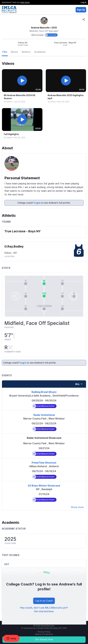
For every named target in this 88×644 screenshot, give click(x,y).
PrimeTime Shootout (44, 463)
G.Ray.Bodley (14, 246)
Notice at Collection (44, 634)
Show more (77, 507)
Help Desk (25, 2)
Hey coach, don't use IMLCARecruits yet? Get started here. (44, 609)
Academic (40, 52)
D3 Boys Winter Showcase (44, 486)
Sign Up (81, 10)
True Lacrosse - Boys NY (22, 231)
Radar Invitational (44, 415)
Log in (37, 203)
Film (5, 52)
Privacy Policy (44, 632)
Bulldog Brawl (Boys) (44, 392)
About (14, 52)
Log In (83, 2)
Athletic (26, 52)
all (79, 384)
